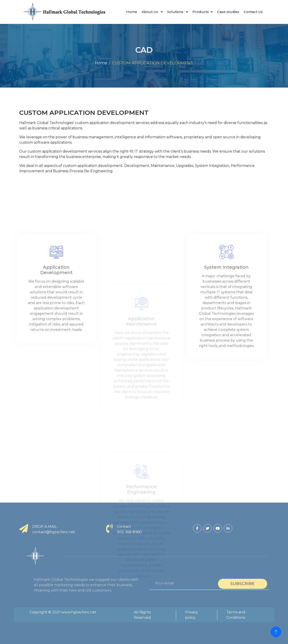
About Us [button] (150, 12)
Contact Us (253, 12)
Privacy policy (192, 615)
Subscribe (242, 584)
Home (132, 12)
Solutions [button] (176, 12)
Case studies (228, 12)
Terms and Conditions (236, 615)
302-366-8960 (129, 532)
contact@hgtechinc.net (54, 532)
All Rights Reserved (142, 615)
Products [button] (201, 12)
